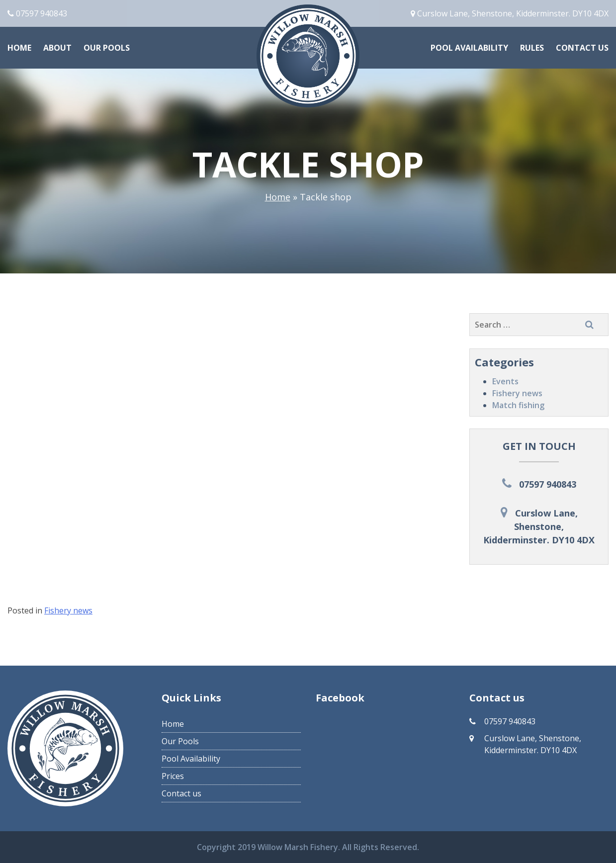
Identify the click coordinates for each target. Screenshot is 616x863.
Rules (532, 48)
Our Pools (107, 48)
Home (19, 48)
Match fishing (518, 405)
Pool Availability (469, 48)
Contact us (582, 48)
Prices (173, 776)
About (57, 48)
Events (505, 381)
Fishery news (517, 393)
